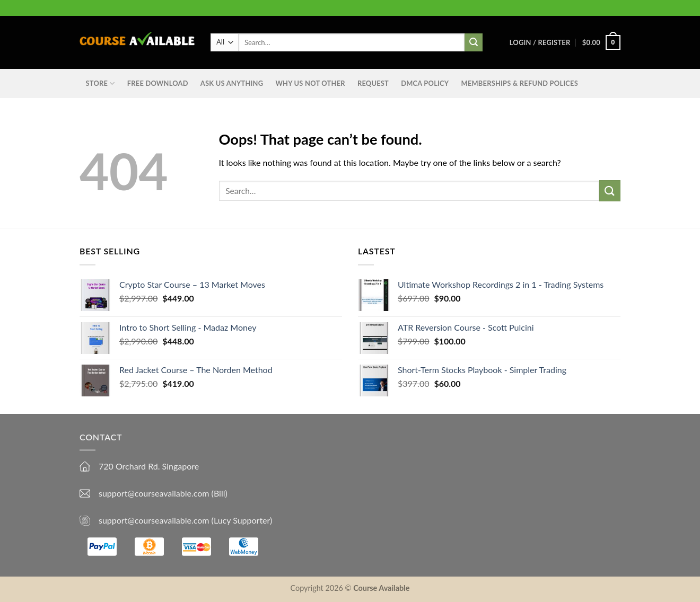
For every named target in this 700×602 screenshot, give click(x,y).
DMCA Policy (425, 83)
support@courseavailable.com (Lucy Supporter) (185, 520)
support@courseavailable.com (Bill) (163, 493)
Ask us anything (232, 83)
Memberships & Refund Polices (520, 83)
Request (373, 83)
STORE (100, 83)
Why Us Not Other (310, 83)
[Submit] (610, 191)
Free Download (158, 83)
